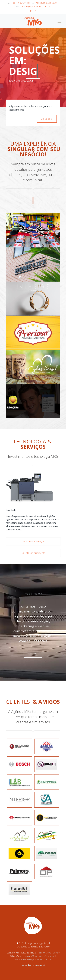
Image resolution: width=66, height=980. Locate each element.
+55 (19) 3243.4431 (21, 3)
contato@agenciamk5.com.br (35, 6)
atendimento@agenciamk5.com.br (33, 949)
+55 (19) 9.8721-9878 (46, 3)
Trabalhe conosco (33, 955)
